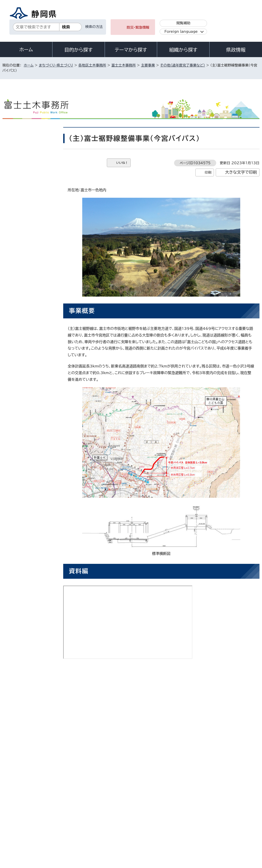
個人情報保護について (75, 824)
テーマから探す (131, 50)
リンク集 (224, 824)
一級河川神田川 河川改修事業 (31, 211)
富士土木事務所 (123, 65)
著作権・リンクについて (24, 824)
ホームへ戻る (249, 733)
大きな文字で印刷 (241, 172)
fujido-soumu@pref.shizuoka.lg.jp (120, 713)
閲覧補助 (183, 23)
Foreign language (181, 32)
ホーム (26, 50)
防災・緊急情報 (138, 27)
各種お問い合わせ (198, 795)
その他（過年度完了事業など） (183, 65)
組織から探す (183, 50)
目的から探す (79, 50)
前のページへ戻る (214, 733)
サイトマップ (16, 829)
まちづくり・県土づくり (56, 65)
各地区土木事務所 (92, 65)
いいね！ (122, 163)
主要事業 (148, 65)
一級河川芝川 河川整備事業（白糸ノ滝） (31, 228)
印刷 (208, 172)
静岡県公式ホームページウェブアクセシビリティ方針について (155, 824)
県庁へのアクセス (239, 795)
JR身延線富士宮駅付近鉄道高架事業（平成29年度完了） (32, 248)
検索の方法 (94, 27)
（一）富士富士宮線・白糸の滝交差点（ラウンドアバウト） (32, 157)
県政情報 (236, 50)
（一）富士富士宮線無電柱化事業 (32, 177)
